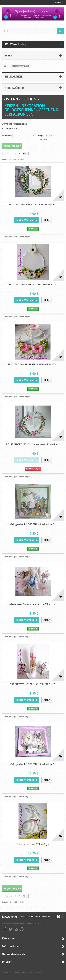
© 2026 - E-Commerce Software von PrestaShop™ (23, 972)
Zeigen (41, 135)
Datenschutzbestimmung (25, 923)
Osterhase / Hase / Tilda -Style (33, 844)
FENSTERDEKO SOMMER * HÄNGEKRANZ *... (33, 284)
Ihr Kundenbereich (13, 954)
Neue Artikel (14, 77)
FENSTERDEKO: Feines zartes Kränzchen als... (33, 204)
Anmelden (59, 2)
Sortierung (7, 135)
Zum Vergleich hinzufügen (19, 237)
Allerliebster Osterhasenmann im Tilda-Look (33, 604)
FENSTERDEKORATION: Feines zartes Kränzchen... (33, 444)
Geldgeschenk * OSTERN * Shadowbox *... (33, 524)
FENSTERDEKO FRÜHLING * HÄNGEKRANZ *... (33, 364)
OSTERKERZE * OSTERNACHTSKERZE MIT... (33, 684)
